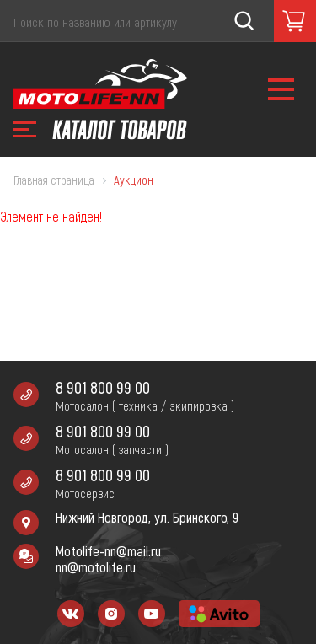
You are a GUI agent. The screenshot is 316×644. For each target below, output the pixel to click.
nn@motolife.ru (96, 567)
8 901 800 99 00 (103, 387)
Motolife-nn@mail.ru (108, 551)
